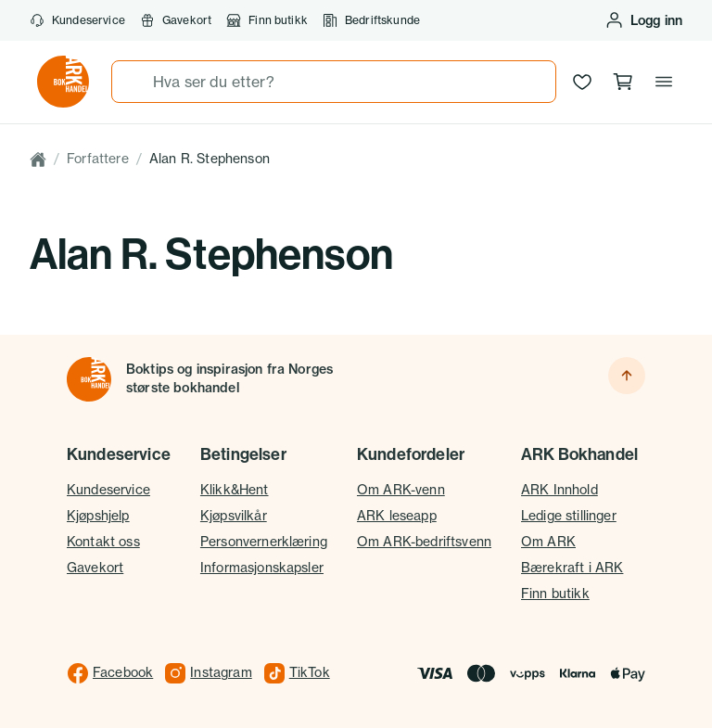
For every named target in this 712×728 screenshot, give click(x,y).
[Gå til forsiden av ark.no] (63, 82)
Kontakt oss (103, 542)
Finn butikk (267, 20)
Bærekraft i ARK (572, 568)
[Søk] (133, 82)
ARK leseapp (397, 516)
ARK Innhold (559, 490)
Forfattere (98, 159)
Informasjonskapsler (262, 568)
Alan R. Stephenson (210, 159)
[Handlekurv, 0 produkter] (623, 82)
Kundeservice (77, 20)
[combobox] (334, 82)
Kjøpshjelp (98, 516)
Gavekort (176, 20)
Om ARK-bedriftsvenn (424, 542)
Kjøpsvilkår (234, 516)
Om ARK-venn (401, 490)
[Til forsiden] (89, 379)
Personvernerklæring (264, 542)
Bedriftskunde (371, 20)
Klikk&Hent (235, 490)
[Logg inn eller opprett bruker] (643, 20)
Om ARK (548, 542)
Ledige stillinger (569, 516)
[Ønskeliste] (582, 82)
